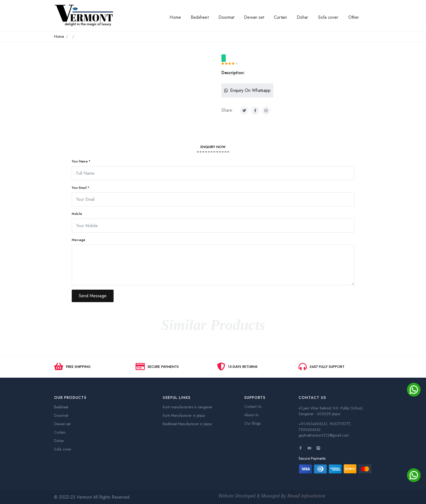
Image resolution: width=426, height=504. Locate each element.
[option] (131, 59)
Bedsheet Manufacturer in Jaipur (188, 424)
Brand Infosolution (306, 496)
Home (175, 17)
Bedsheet (200, 17)
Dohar (303, 17)
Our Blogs (252, 423)
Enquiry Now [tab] (213, 147)
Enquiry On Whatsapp (247, 90)
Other (354, 17)
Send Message (93, 296)
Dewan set (254, 17)
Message (79, 240)
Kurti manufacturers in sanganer (188, 407)
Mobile (77, 214)
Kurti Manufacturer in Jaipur (184, 415)
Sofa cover (328, 17)
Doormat (226, 17)
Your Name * (81, 161)
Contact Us (253, 406)
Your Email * (81, 188)
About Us (251, 415)
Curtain (280, 17)
